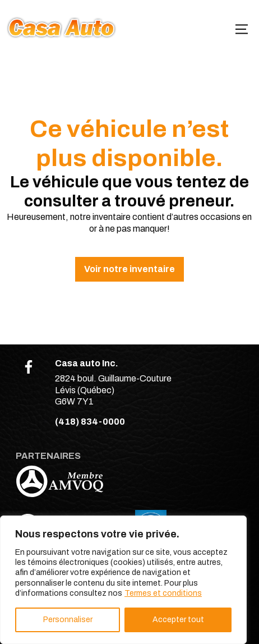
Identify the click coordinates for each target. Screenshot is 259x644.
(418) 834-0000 (90, 422)
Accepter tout (178, 620)
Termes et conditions (163, 593)
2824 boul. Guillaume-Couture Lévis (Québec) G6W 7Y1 (113, 390)
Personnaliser (68, 620)
